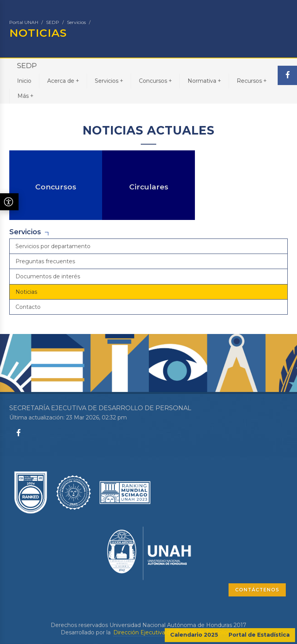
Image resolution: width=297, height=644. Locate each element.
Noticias (26, 292)
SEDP (53, 22)
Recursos (252, 81)
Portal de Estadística (259, 635)
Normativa (204, 81)
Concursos (155, 81)
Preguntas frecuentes (45, 261)
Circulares (149, 187)
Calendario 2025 (194, 635)
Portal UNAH (24, 22)
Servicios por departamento (53, 246)
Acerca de (63, 81)
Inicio (24, 81)
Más (25, 96)
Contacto (28, 307)
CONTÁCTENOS (257, 590)
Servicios (76, 22)
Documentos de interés (48, 276)
